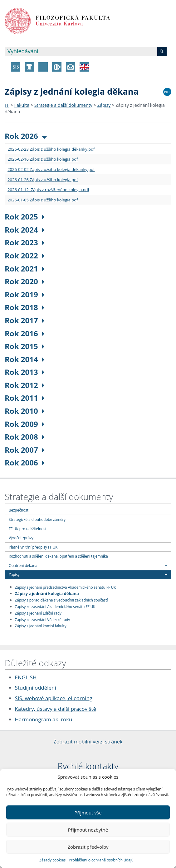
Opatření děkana (23, 565)
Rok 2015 (24, 346)
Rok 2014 (24, 359)
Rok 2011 (24, 398)
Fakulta (22, 105)
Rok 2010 (24, 411)
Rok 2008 (24, 437)
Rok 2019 (24, 294)
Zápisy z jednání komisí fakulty (41, 626)
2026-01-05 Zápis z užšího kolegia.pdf (43, 200)
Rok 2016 (24, 333)
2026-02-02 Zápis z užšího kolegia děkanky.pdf (51, 169)
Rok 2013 (24, 372)
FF (7, 105)
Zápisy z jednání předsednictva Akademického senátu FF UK (66, 587)
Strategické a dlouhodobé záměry (37, 519)
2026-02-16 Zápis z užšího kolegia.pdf (43, 159)
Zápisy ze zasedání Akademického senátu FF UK (55, 606)
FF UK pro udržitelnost (28, 529)
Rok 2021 (24, 269)
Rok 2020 (24, 281)
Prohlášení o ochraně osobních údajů (101, 860)
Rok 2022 (24, 255)
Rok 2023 (24, 242)
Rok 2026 (26, 136)
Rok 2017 (24, 320)
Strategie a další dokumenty (63, 105)
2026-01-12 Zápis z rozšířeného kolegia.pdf (48, 190)
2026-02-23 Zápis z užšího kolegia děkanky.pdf (51, 149)
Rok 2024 (24, 230)
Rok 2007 (24, 450)
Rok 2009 (24, 424)
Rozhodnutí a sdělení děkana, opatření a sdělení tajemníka (58, 556)
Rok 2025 (24, 217)
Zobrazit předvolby (88, 847)
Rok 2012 (24, 385)
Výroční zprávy (21, 538)
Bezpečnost (19, 510)
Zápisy (104, 105)
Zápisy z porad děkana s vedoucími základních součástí (61, 600)
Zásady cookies (52, 860)
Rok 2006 (24, 462)
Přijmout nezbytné (88, 830)
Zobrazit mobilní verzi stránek (88, 742)
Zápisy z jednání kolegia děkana (47, 593)
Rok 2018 (24, 307)
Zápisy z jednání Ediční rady (38, 613)
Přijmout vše (88, 813)
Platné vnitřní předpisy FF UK (33, 547)
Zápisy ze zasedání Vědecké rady (43, 619)
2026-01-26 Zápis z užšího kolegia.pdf (43, 180)
